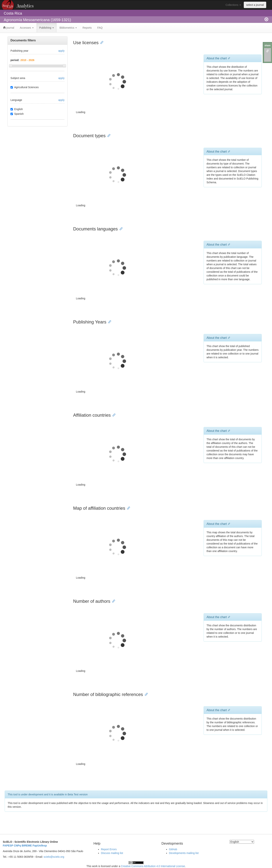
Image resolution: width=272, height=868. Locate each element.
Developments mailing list (184, 853)
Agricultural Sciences (25, 87)
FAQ (100, 28)
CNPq (17, 846)
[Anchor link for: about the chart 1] (228, 151)
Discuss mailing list (112, 853)
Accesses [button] (27, 28)
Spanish (17, 114)
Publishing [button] (47, 28)
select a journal (255, 5)
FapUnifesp (40, 846)
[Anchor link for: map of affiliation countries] (127, 508)
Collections (233, 5)
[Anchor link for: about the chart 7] (228, 710)
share (268, 45)
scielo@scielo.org (54, 857)
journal (9, 28)
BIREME (27, 846)
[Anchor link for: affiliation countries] (113, 415)
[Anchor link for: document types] (108, 135)
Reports (87, 28)
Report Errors (109, 849)
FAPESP (8, 846)
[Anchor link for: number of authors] (113, 601)
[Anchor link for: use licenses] (101, 42)
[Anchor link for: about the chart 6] (228, 617)
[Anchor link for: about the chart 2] (228, 244)
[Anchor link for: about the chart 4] (228, 431)
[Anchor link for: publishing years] (109, 321)
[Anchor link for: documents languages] (120, 228)
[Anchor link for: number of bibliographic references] (145, 694)
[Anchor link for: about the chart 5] (228, 524)
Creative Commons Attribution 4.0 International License (153, 866)
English (17, 109)
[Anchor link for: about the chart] (228, 58)
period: (15, 60)
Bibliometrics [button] (68, 28)
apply (61, 51)
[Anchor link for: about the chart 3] (228, 338)
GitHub (173, 849)
